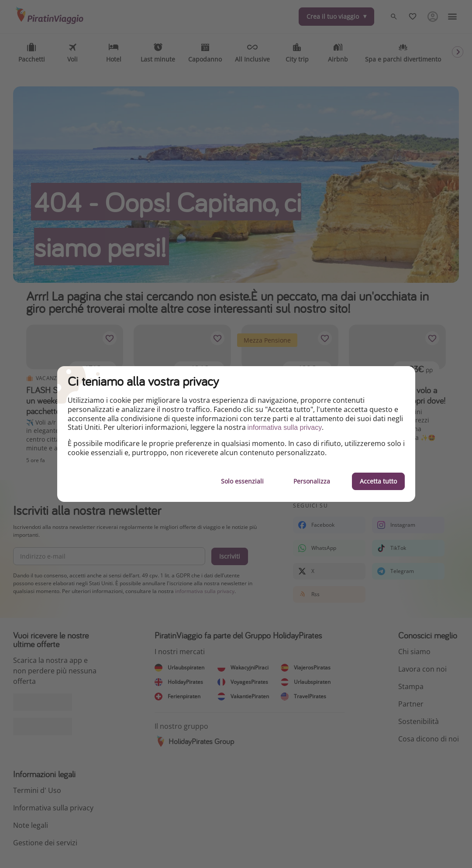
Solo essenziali (242, 481)
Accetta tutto (378, 481)
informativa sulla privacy (285, 427)
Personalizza (312, 481)
